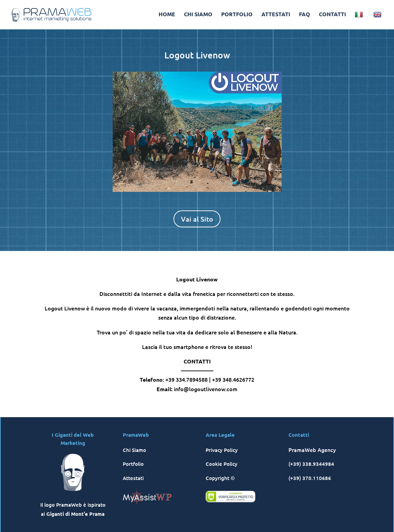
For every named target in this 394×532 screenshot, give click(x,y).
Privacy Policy (222, 450)
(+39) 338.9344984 (311, 464)
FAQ (305, 15)
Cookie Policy (222, 464)
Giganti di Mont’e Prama (75, 514)
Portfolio (133, 464)
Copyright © (220, 478)
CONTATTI (332, 15)
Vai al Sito (197, 219)
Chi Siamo (134, 450)
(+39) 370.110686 (310, 478)
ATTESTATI (276, 15)
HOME (167, 15)
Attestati (133, 478)
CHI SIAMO (198, 15)
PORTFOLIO (237, 15)
